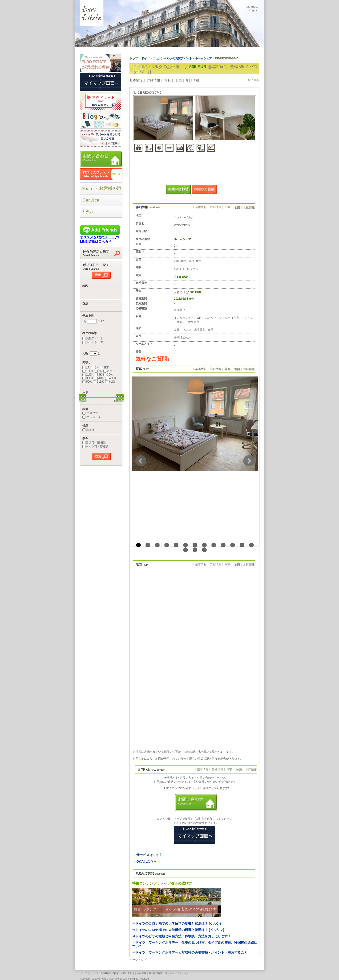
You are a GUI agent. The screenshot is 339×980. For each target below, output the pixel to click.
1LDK (88, 371)
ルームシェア (93, 342)
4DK (99, 378)
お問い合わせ (127, 973)
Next (249, 461)
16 (204, 550)
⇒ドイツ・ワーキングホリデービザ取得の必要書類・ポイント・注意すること (190, 952)
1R (86, 368)
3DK (108, 375)
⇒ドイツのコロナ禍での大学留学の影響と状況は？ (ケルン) (176, 923)
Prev (141, 461)
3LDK (88, 378)
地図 (178, 80)
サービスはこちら (149, 855)
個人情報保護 (156, 973)
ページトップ (138, 960)
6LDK (111, 382)
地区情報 (193, 80)
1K (95, 368)
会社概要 (141, 973)
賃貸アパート (93, 338)
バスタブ (90, 413)
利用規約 (106, 973)
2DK (108, 371)
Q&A (115, 973)
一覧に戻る (252, 80)
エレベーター (93, 417)
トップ (84, 973)
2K (98, 371)
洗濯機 (88, 430)
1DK (104, 368)
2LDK (88, 375)
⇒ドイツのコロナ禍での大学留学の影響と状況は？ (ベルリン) (178, 930)
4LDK (111, 378)
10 (223, 545)
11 (233, 545)
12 (242, 545)
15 (195, 550)
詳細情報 (153, 80)
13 (251, 545)
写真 (168, 80)
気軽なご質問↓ (153, 359)
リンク (185, 973)
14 (186, 550)
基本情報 (136, 80)
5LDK (98, 382)
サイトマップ (172, 973)
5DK (87, 382)
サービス (94, 973)
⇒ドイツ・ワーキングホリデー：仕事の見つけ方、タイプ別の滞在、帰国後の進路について (195, 944)
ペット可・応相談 (95, 447)
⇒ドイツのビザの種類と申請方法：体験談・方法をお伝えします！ (182, 936)
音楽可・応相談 (94, 442)
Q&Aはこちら (147, 861)
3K (98, 375)
